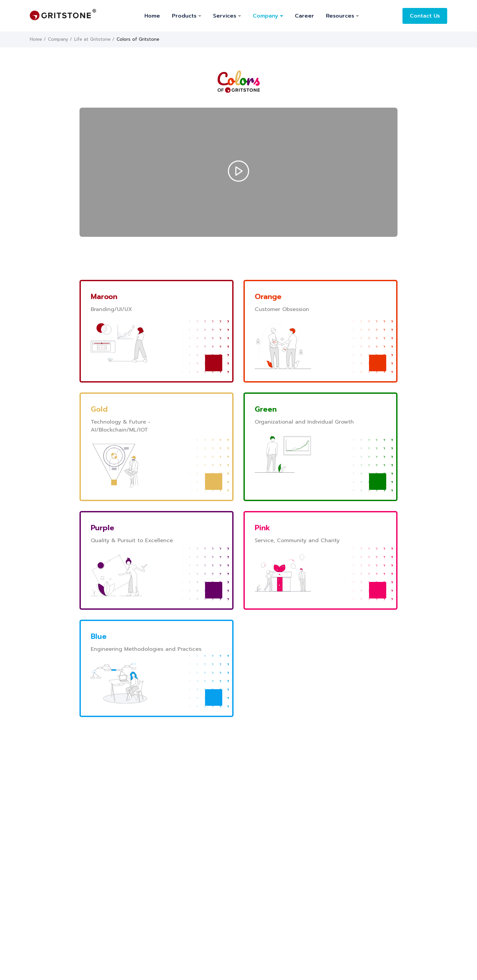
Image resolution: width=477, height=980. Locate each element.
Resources (340, 16)
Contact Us (425, 16)
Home (152, 16)
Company (265, 16)
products (184, 16)
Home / (38, 39)
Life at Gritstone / (94, 39)
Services (225, 16)
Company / (60, 39)
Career (304, 16)
